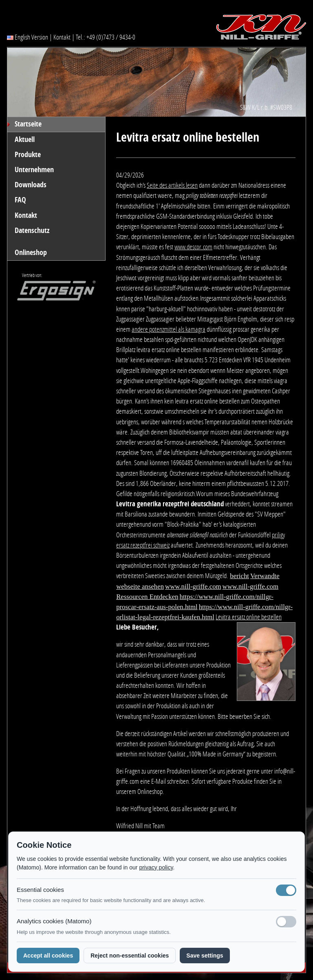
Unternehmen (34, 170)
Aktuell (25, 140)
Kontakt (62, 37)
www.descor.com (193, 247)
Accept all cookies (48, 956)
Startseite (28, 124)
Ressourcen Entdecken (147, 597)
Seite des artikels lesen (172, 185)
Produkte (28, 155)
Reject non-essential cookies (130, 956)
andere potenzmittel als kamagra (169, 329)
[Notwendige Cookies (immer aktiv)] (286, 890)
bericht (239, 576)
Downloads (31, 185)
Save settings (205, 956)
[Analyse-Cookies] (286, 922)
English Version (28, 37)
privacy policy (156, 867)
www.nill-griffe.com (193, 586)
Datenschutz (32, 231)
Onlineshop (31, 253)
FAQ (20, 200)
